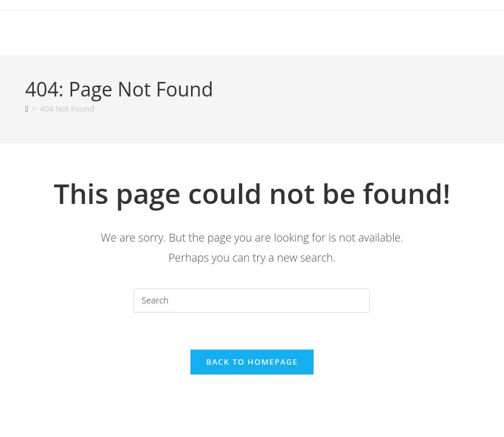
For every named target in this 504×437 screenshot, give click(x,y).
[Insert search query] (252, 300)
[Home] (27, 109)
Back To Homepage (252, 362)
